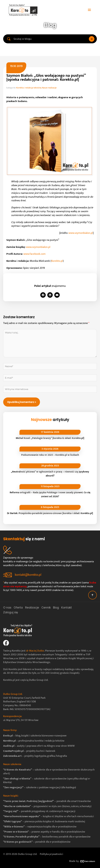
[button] (43, 295)
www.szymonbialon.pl (81, 233)
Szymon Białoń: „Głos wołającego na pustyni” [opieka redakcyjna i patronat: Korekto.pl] (46, 78)
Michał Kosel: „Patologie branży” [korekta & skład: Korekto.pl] (50, 438)
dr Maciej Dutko (35, 651)
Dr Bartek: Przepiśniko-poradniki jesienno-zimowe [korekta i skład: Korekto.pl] (50, 513)
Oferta (18, 608)
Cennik (46, 608)
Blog (56, 608)
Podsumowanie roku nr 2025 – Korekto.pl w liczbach (50, 455)
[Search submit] (92, 39)
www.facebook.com (34, 254)
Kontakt (67, 608)
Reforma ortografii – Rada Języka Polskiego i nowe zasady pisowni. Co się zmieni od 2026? (50, 495)
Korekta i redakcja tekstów (29, 88)
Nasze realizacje (49, 88)
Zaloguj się (11, 612)
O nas (7, 608)
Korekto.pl (57, 261)
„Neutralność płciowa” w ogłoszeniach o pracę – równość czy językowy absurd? (50, 474)
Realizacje (32, 608)
